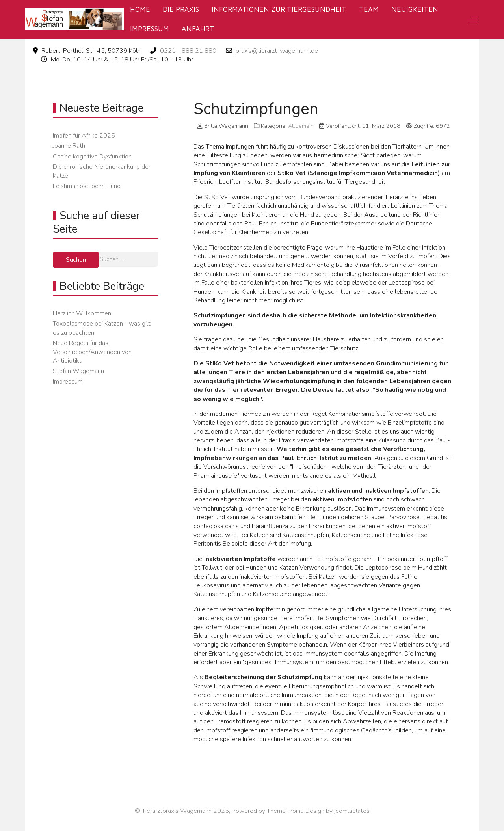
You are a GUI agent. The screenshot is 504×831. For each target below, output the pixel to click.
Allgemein (301, 126)
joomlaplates (352, 811)
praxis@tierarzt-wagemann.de (277, 51)
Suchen (76, 260)
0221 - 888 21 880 (188, 51)
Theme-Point (285, 811)
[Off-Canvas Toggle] (472, 19)
